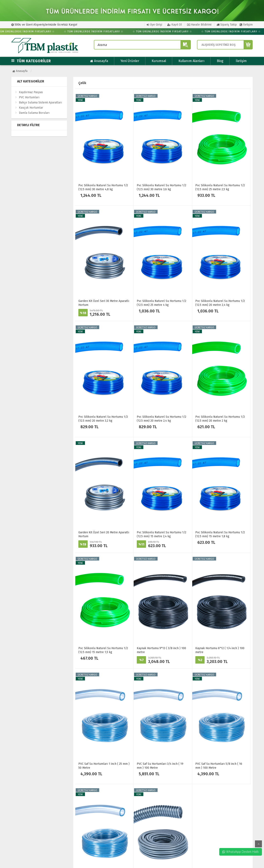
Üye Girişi (154, 25)
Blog (220, 61)
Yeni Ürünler (130, 61)
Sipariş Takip (227, 25)
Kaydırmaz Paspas (31, 92)
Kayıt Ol (175, 25)
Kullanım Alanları (191, 61)
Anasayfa (99, 61)
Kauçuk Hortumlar (31, 108)
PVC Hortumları (29, 97)
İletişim (246, 25)
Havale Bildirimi (199, 25)
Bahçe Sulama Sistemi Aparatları (40, 103)
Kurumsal (159, 61)
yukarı (258, 844)
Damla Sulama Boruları (34, 113)
